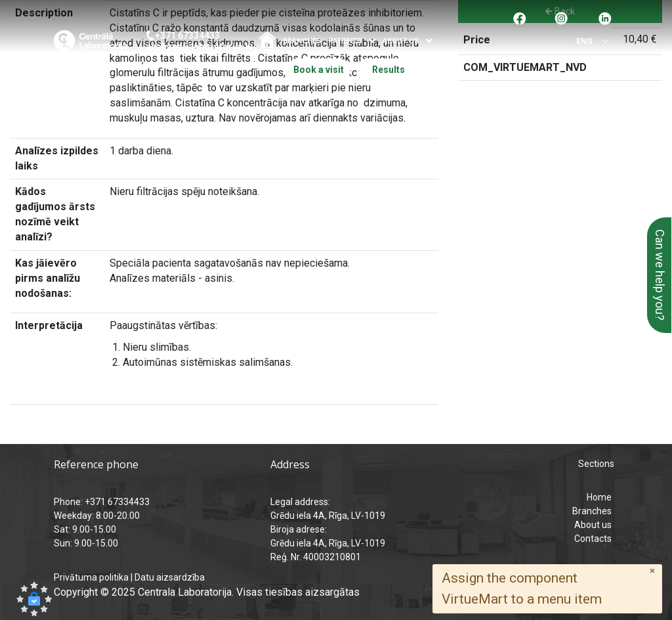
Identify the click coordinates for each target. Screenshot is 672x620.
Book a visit (319, 70)
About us (593, 525)
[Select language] (590, 42)
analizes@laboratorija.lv (199, 47)
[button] (34, 599)
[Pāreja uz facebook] (520, 17)
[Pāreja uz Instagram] (561, 17)
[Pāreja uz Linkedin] (605, 17)
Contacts (593, 539)
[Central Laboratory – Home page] (90, 41)
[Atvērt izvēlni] (372, 41)
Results (388, 70)
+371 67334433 (187, 35)
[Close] (652, 571)
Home (599, 497)
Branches (302, 41)
